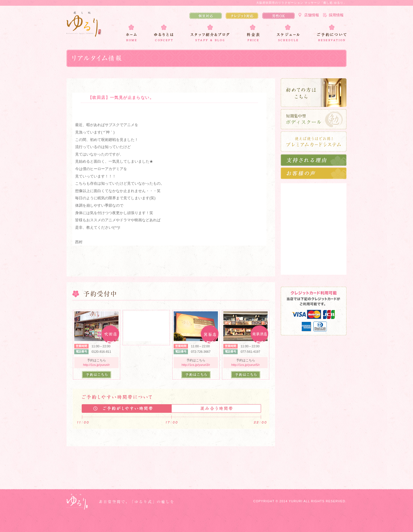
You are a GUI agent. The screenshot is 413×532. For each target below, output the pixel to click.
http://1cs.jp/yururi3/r (196, 365)
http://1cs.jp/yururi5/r (246, 365)
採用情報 (336, 15)
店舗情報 (312, 15)
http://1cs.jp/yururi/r (97, 365)
